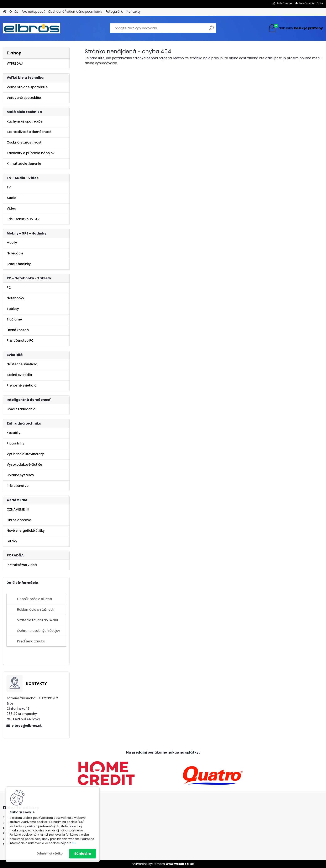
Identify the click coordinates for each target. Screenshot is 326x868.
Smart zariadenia (21, 409)
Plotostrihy (15, 443)
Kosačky (14, 433)
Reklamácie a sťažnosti (36, 610)
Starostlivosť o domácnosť (29, 132)
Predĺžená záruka (31, 641)
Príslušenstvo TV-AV (23, 219)
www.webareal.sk (180, 864)
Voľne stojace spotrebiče (27, 87)
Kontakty (134, 12)
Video (11, 208)
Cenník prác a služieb (35, 599)
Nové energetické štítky (26, 531)
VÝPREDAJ (15, 63)
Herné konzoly (18, 330)
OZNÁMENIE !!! (18, 509)
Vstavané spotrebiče (24, 98)
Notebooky (15, 298)
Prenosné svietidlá (22, 385)
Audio (11, 198)
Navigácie (15, 253)
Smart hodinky (19, 264)
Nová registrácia (311, 3)
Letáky (12, 541)
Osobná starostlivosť (24, 142)
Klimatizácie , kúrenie (24, 164)
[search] (211, 30)
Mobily (12, 243)
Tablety (13, 309)
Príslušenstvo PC (20, 341)
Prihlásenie (284, 3)
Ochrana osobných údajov (39, 631)
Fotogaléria (114, 12)
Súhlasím (83, 854)
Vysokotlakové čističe (24, 465)
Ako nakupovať (33, 12)
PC (9, 288)
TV (9, 187)
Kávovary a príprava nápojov (31, 153)
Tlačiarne (14, 319)
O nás (14, 12)
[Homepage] (5, 12)
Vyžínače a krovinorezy (25, 454)
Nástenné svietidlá (22, 364)
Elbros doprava (19, 520)
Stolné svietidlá (19, 375)
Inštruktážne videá (22, 565)
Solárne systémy (20, 475)
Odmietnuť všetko (50, 854)
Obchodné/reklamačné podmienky (75, 12)
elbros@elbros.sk (27, 726)
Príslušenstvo (18, 486)
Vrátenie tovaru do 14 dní (38, 620)
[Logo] (32, 28)
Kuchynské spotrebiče (25, 121)
